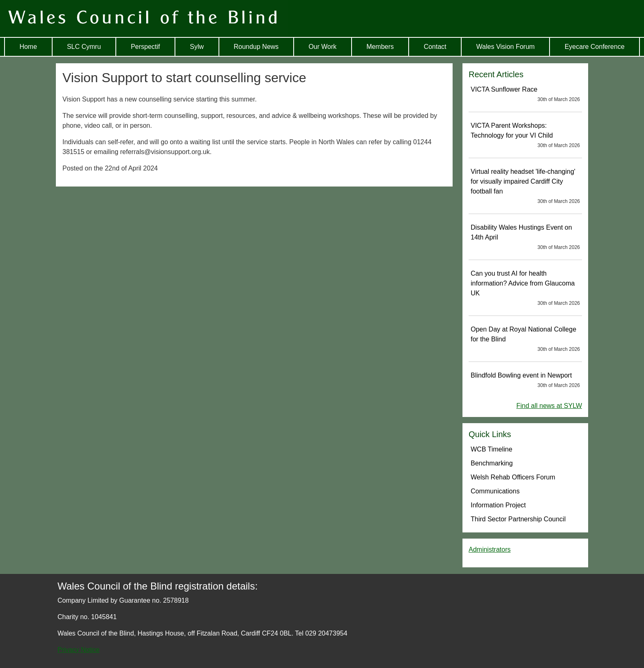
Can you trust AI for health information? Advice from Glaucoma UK (525, 288)
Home (28, 47)
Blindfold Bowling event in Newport (525, 380)
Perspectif (145, 47)
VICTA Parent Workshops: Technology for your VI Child (525, 136)
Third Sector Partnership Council (518, 519)
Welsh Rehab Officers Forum (513, 477)
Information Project (498, 505)
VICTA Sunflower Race (525, 94)
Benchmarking (492, 463)
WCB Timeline (491, 449)
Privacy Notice (78, 650)
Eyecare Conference (595, 47)
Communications (495, 491)
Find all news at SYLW (549, 406)
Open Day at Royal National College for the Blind (525, 339)
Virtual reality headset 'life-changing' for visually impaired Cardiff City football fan (525, 187)
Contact (435, 47)
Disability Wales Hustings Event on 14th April (525, 237)
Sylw (197, 47)
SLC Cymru (84, 47)
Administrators (490, 549)
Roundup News (256, 47)
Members (380, 47)
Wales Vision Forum (506, 47)
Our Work (322, 47)
